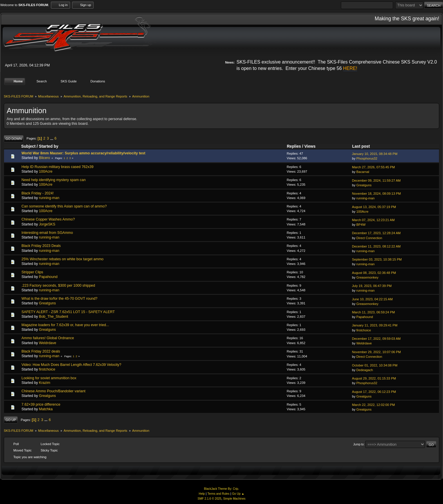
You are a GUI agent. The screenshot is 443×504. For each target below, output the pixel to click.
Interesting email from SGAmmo (47, 233)
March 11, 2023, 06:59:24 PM (373, 312)
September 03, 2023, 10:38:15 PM (377, 259)
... (52, 138)
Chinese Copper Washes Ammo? (48, 219)
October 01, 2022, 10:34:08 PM (375, 365)
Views (310, 146)
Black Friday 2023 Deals (41, 246)
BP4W (361, 225)
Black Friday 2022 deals (41, 351)
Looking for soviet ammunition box (49, 378)
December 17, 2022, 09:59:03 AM (376, 339)
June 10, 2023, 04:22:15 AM (372, 299)
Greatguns (364, 185)
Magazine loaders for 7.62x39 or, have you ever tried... (65, 325)
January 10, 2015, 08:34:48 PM (375, 154)
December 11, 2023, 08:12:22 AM (376, 246)
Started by (49, 146)
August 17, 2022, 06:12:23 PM (374, 391)
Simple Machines (234, 499)
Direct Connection (369, 238)
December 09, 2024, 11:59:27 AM (376, 180)
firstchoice (364, 330)
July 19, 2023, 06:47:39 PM (372, 286)
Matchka (46, 409)
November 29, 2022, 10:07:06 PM (376, 352)
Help (202, 494)
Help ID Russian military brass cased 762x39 (57, 167)
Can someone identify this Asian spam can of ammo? (64, 206)
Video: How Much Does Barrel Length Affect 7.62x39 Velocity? (71, 365)
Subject (28, 146)
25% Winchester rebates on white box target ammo (63, 259)
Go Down (14, 138)
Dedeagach (365, 370)
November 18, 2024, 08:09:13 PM (376, 194)
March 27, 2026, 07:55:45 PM (373, 167)
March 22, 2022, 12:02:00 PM (373, 405)
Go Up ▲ (238, 494)
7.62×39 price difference (41, 404)
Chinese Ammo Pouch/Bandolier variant (53, 391)
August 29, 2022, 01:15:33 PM (374, 378)
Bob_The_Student (54, 317)
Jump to (359, 444)
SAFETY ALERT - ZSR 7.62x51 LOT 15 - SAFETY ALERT (68, 312)
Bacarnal (363, 172)
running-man (49, 198)
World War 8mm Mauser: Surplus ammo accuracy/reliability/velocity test (83, 153)
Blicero (44, 158)
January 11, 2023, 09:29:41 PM (375, 325)
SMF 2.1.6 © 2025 (209, 499)
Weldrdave (47, 343)
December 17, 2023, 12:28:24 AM (376, 233)
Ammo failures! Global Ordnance (48, 338)
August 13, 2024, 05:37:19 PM (374, 207)
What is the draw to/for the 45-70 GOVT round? (59, 299)
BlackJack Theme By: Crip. (221, 488)
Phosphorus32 (367, 158)
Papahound (48, 277)
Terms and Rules (218, 494)
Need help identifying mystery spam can (54, 180)
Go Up (11, 420)
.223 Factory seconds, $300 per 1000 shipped (58, 285)
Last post (364, 146)
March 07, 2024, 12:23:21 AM (373, 220)
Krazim (45, 383)
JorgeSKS (47, 224)
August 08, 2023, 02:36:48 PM (374, 272)
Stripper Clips (32, 272)
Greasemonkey (367, 277)
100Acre (46, 171)
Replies (294, 146)
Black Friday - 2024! (38, 193)
